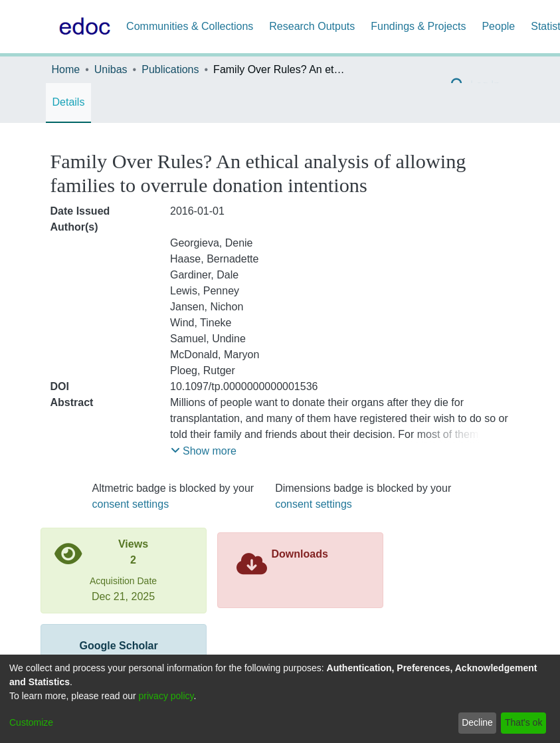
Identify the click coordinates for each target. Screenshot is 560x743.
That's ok (523, 722)
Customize (31, 722)
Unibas (111, 69)
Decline (477, 722)
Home (66, 69)
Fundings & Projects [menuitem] (418, 26)
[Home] (82, 27)
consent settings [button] (131, 504)
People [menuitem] (498, 26)
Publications (170, 69)
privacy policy (166, 696)
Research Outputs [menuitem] (312, 26)
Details (69, 102)
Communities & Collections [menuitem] (190, 26)
